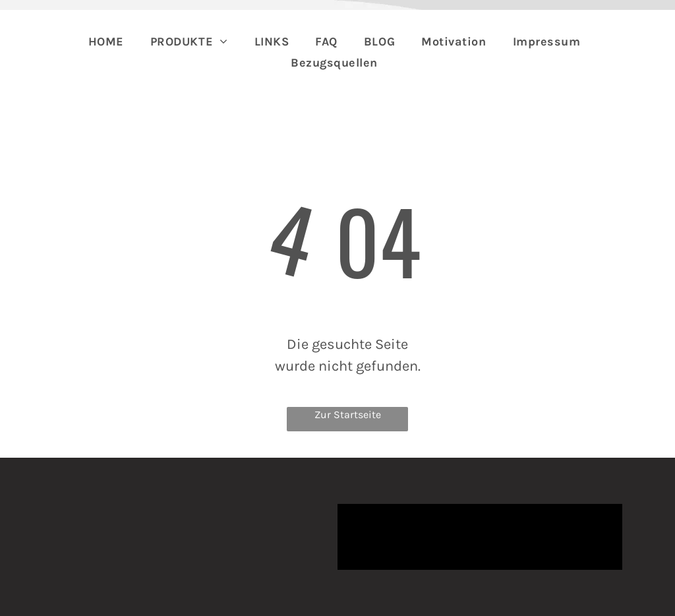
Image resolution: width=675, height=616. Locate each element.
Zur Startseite (348, 415)
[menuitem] (106, 42)
